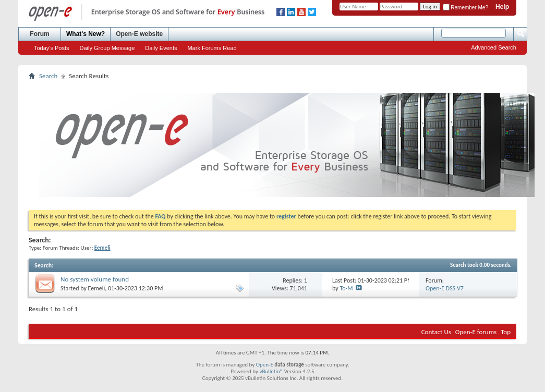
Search (48, 76)
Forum (39, 34)
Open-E (265, 365)
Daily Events (161, 48)
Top (506, 332)
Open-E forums (476, 332)
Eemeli (97, 288)
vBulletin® (271, 371)
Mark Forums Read (212, 48)
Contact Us (436, 332)
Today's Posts (52, 48)
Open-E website (139, 34)
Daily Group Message (107, 48)
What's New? (86, 34)
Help (502, 7)
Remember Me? (465, 8)
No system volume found (95, 279)
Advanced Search (494, 47)
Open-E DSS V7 (445, 288)
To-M (346, 288)
